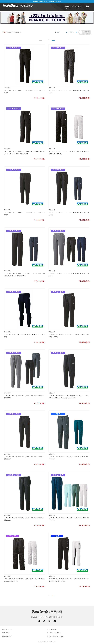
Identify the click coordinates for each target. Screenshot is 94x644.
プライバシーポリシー (54, 633)
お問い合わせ (6, 633)
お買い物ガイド (6, 636)
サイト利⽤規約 (52, 629)
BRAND (78, 7)
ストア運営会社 (6, 629)
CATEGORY (68, 7)
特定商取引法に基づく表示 (55, 636)
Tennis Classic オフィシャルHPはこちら (47, 2)
